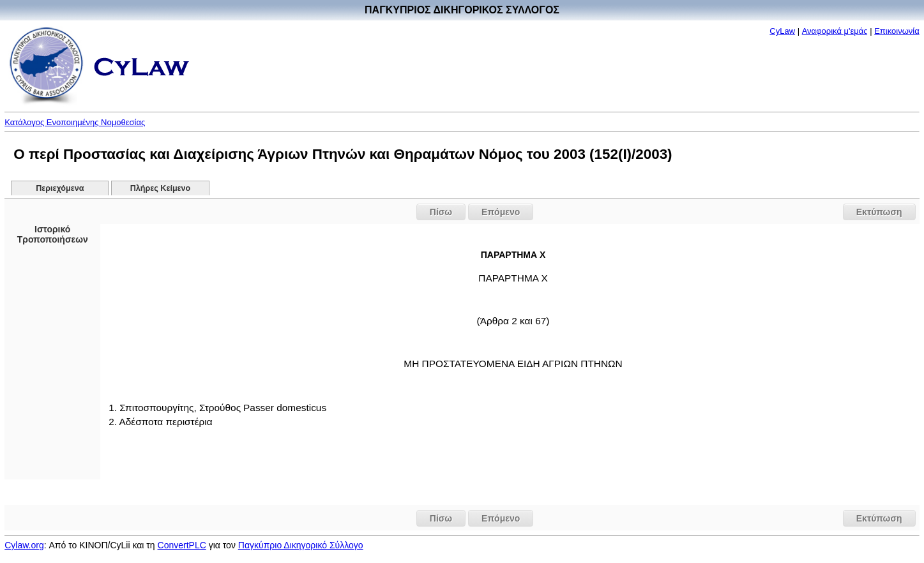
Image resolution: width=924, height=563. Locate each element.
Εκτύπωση (879, 212)
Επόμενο (501, 212)
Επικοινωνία (897, 31)
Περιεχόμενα (60, 188)
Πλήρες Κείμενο (161, 188)
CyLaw (782, 31)
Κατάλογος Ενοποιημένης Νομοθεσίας (75, 122)
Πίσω (441, 212)
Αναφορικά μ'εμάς (835, 31)
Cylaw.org (24, 545)
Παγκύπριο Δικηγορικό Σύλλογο (301, 545)
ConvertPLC (182, 545)
